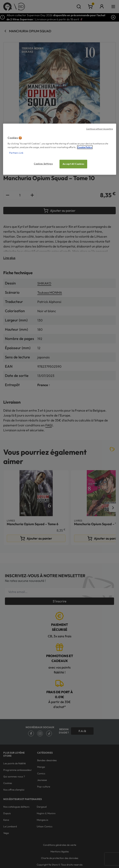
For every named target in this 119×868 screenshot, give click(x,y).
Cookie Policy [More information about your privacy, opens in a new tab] (85, 147)
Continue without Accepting (100, 129)
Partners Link (16, 153)
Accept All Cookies (73, 164)
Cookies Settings (43, 163)
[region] (60, 149)
